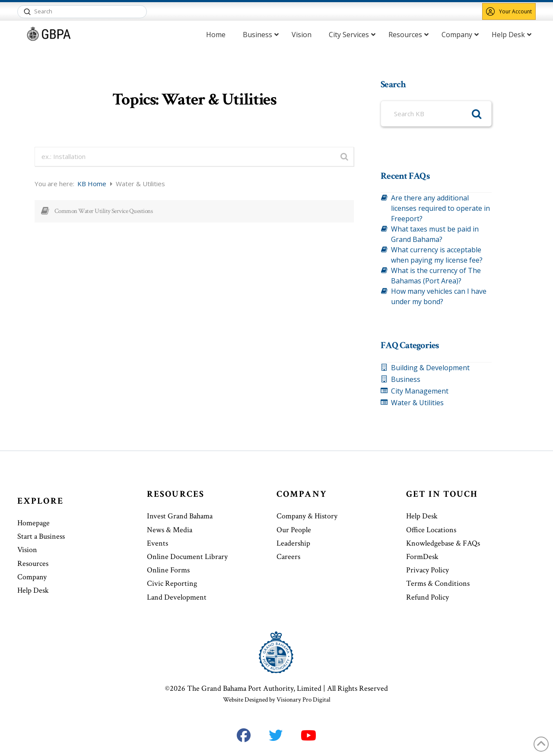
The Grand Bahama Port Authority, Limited (254, 688)
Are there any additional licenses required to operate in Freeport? (440, 208)
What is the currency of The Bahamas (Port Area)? (436, 276)
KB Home (93, 184)
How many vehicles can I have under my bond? (439, 296)
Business (406, 379)
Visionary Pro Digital (304, 700)
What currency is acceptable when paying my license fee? (437, 255)
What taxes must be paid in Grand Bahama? (435, 234)
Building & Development (430, 368)
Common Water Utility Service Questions (103, 211)
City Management (420, 391)
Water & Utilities (417, 403)
